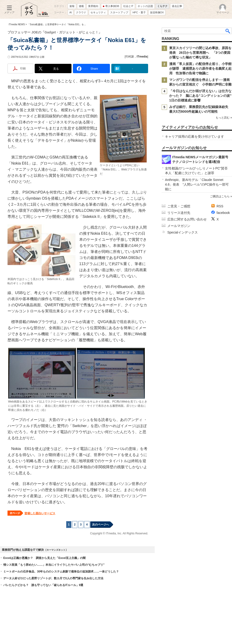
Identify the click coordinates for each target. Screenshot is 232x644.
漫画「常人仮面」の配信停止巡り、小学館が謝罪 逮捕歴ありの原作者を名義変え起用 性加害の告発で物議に (200, 68)
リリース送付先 (179, 213)
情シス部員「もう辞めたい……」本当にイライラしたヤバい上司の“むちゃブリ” (54, 565)
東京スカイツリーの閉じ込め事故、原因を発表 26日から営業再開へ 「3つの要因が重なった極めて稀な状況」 (200, 53)
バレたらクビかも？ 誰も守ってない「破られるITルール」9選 (43, 585)
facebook (223, 213)
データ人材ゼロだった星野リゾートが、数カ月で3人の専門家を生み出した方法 (53, 578)
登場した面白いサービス (40, 513)
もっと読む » (224, 118)
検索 (228, 31)
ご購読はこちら (220, 196)
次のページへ (101, 525)
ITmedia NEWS (17, 24)
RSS (220, 206)
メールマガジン (179, 226)
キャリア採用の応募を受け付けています (195, 137)
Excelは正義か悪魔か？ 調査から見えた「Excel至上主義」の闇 (44, 558)
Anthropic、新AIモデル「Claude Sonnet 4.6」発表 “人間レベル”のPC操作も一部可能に (197, 184)
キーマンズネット (56, 550)
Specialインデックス (183, 232)
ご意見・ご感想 (179, 206)
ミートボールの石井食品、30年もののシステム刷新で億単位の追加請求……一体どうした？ (61, 572)
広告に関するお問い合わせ (187, 219)
